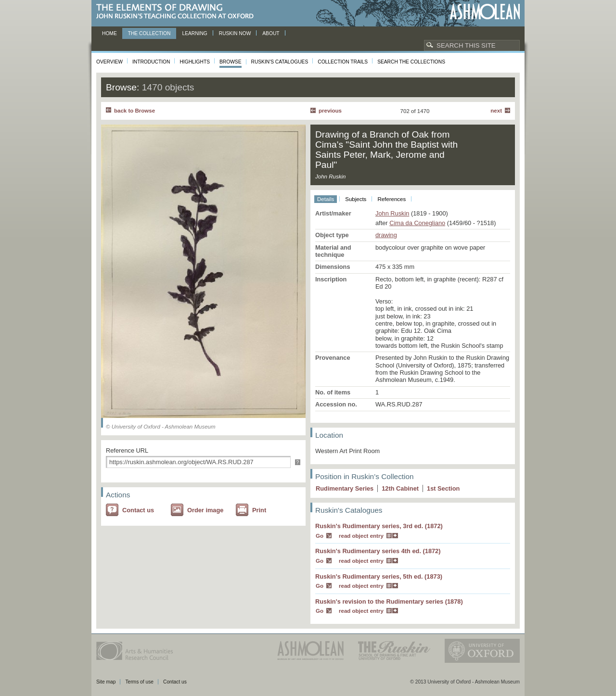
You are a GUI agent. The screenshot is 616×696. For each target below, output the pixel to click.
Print (259, 510)
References (391, 199)
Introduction (151, 62)
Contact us (138, 510)
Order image (205, 510)
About (271, 33)
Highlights (195, 62)
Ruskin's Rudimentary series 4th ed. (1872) (378, 551)
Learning (194, 33)
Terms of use (139, 682)
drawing (386, 235)
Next (496, 111)
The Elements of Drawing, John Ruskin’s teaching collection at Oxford (178, 12)
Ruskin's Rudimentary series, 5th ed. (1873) (379, 576)
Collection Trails (343, 62)
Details (326, 199)
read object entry (361, 536)
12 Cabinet (400, 488)
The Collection (149, 33)
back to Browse (135, 111)
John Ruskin (392, 213)
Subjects (356, 199)
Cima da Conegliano (417, 223)
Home (109, 33)
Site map (106, 682)
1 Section (443, 488)
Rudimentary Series (345, 488)
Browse (231, 62)
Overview (109, 62)
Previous (330, 111)
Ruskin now (235, 33)
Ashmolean (485, 12)
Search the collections (411, 62)
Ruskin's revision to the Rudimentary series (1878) (389, 601)
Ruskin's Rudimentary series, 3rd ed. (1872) (379, 526)
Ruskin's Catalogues (280, 62)
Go (320, 536)
